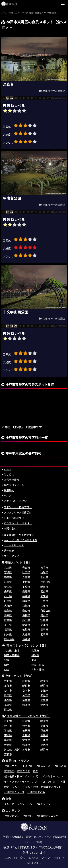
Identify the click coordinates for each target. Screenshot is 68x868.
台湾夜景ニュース (14, 792)
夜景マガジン (12, 816)
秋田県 (26, 572)
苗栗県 (26, 700)
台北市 (8, 681)
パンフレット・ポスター (18, 523)
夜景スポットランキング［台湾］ (28, 716)
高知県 (44, 625)
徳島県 (44, 620)
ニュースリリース (14, 545)
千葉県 (26, 587)
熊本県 (8, 634)
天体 (63, 782)
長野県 (26, 591)
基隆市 (8, 686)
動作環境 (9, 551)
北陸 (7, 660)
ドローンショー (49, 782)
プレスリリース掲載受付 (18, 513)
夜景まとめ (60, 766)
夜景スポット (12, 766)
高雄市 (44, 691)
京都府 (26, 606)
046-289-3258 (41, 837)
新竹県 (44, 686)
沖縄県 (26, 639)
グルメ (16, 787)
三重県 (44, 601)
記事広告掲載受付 (14, 518)
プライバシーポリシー (17, 501)
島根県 (26, 615)
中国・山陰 (38, 665)
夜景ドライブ (43, 804)
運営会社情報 (11, 480)
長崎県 (44, 630)
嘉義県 (44, 735)
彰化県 (44, 695)
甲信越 (35, 655)
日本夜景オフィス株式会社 (36, 847)
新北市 (26, 681)
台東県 (26, 695)
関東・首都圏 (12, 655)
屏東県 (8, 695)
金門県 (44, 705)
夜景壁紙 (27, 816)
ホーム (8, 469)
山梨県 (8, 591)
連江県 (8, 710)
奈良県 (26, 611)
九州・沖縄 (38, 670)
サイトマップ (11, 556)
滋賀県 (8, 611)
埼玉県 (8, 587)
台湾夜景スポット (51, 787)
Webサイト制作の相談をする (20, 540)
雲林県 (26, 735)
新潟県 (44, 587)
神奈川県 (46, 582)
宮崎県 (44, 634)
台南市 (26, 691)
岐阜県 (8, 601)
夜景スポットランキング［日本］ (28, 645)
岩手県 (44, 568)
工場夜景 (27, 766)
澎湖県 (26, 705)
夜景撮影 (9, 771)
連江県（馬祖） (13, 750)
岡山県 (44, 615)
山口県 (26, 620)
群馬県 (8, 582)
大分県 (26, 634)
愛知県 (44, 596)
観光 (7, 787)
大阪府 (8, 606)
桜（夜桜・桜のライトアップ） (22, 776)
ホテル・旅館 (30, 787)
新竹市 (26, 686)
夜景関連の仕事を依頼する (19, 535)
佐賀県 (26, 630)
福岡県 (8, 630)
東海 (34, 660)
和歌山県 (46, 611)
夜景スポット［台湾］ (20, 676)
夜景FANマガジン (17, 761)
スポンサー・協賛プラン (18, 507)
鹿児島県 (9, 639)
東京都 (26, 582)
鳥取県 (8, 615)
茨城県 (26, 577)
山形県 (44, 572)
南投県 (8, 700)
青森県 (26, 568)
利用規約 (9, 490)
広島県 (8, 620)
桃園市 (44, 681)
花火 (35, 771)
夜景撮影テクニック (47, 816)
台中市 (8, 691)
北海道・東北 (12, 650)
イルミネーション (53, 776)
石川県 (8, 596)
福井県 (26, 596)
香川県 (8, 625)
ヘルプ (8, 496)
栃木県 (44, 577)
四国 (7, 670)
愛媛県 (26, 625)
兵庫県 (44, 606)
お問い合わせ (11, 528)
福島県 (8, 577)
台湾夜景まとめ (36, 792)
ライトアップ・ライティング (21, 782)
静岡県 (26, 601)
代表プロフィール (14, 485)
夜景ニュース (43, 766)
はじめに (9, 474)
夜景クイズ (24, 771)
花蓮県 (8, 705)
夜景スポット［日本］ (20, 562)
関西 (7, 665)
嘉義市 (8, 754)
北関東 (35, 650)
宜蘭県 (44, 700)
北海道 (8, 568)
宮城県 (8, 572)
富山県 (44, 591)
